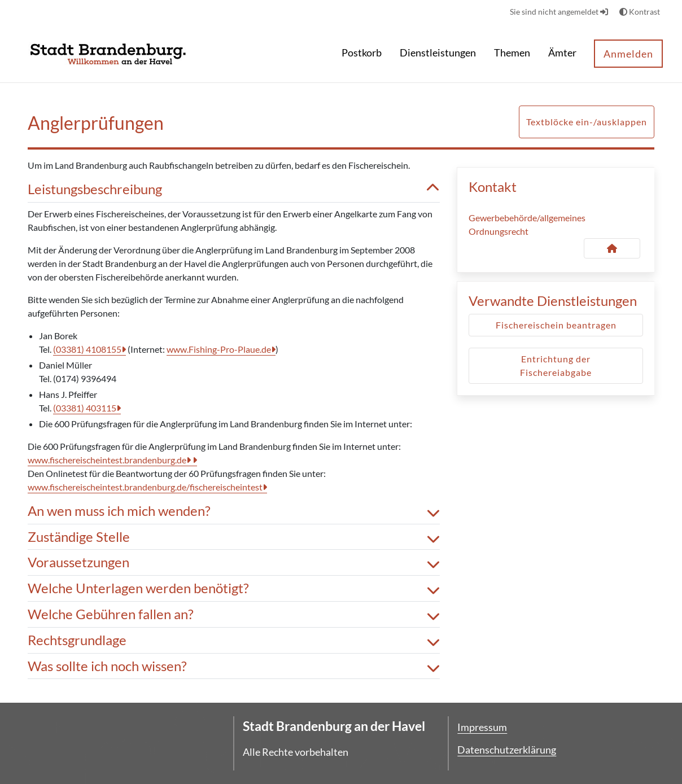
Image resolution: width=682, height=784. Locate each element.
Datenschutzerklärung (507, 750)
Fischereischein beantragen (556, 325)
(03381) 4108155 (87, 349)
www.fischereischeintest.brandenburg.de (107, 460)
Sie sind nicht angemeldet (559, 12)
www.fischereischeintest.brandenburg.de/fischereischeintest (145, 487)
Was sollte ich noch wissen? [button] (234, 666)
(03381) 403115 (85, 408)
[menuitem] (362, 54)
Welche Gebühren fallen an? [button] (234, 614)
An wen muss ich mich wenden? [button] (234, 511)
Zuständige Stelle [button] (234, 537)
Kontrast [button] (640, 12)
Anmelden (628, 54)
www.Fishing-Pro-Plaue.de (219, 349)
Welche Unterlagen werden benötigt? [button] (234, 588)
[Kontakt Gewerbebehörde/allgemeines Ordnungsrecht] (612, 248)
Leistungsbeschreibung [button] (234, 189)
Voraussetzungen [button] (234, 562)
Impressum (482, 727)
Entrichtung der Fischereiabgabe (556, 365)
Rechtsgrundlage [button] (234, 640)
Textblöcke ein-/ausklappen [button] (587, 122)
